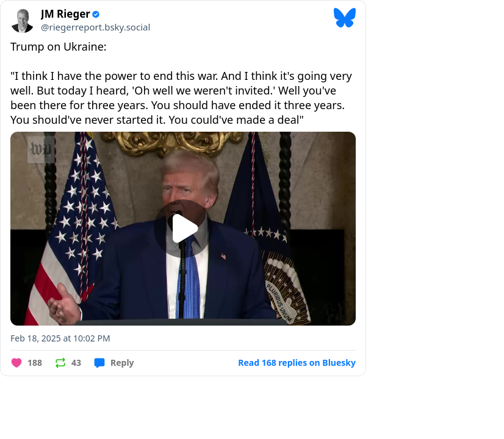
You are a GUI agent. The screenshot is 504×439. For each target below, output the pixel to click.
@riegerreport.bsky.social (95, 27)
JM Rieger (66, 14)
